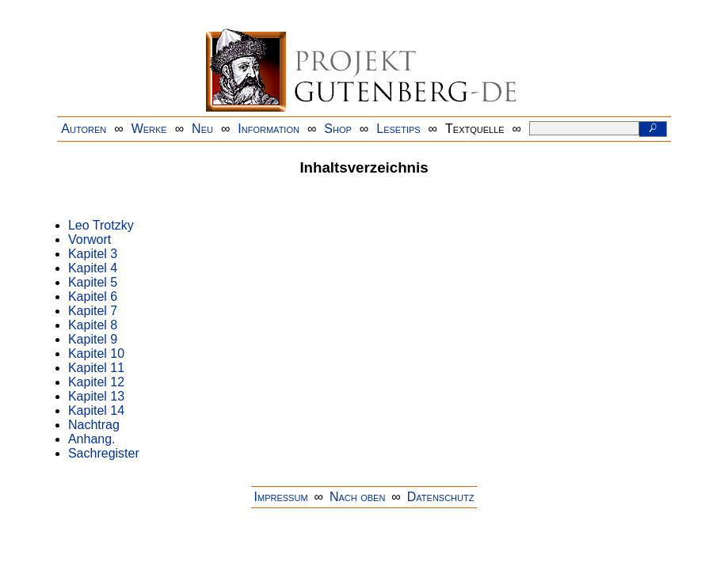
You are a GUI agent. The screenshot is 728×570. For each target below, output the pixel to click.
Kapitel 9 (93, 339)
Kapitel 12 (96, 382)
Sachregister (104, 453)
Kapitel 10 (96, 353)
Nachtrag (94, 425)
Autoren (84, 129)
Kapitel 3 (93, 254)
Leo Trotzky (101, 225)
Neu (202, 129)
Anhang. (92, 439)
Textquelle (475, 129)
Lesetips (398, 129)
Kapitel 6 (93, 296)
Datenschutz (441, 497)
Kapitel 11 (96, 368)
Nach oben (357, 497)
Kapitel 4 (93, 268)
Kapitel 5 (93, 282)
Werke (149, 129)
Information (269, 129)
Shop (338, 129)
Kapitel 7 (93, 311)
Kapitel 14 (96, 410)
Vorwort (90, 239)
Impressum (281, 497)
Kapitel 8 (93, 325)
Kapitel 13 (96, 396)
